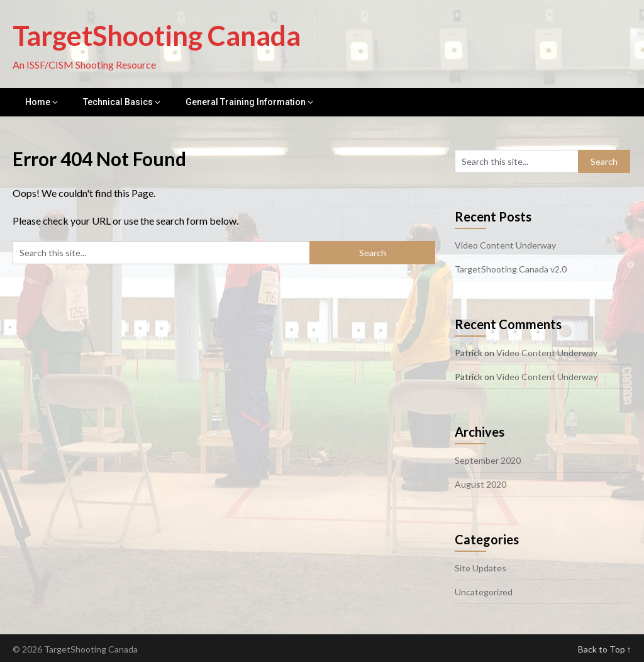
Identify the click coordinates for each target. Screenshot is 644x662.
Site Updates (480, 568)
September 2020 (488, 460)
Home (38, 102)
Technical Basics (118, 102)
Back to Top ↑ (605, 649)
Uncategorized (484, 592)
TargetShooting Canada (157, 35)
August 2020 (480, 484)
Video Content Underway (505, 245)
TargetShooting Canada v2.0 (511, 269)
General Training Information (246, 102)
